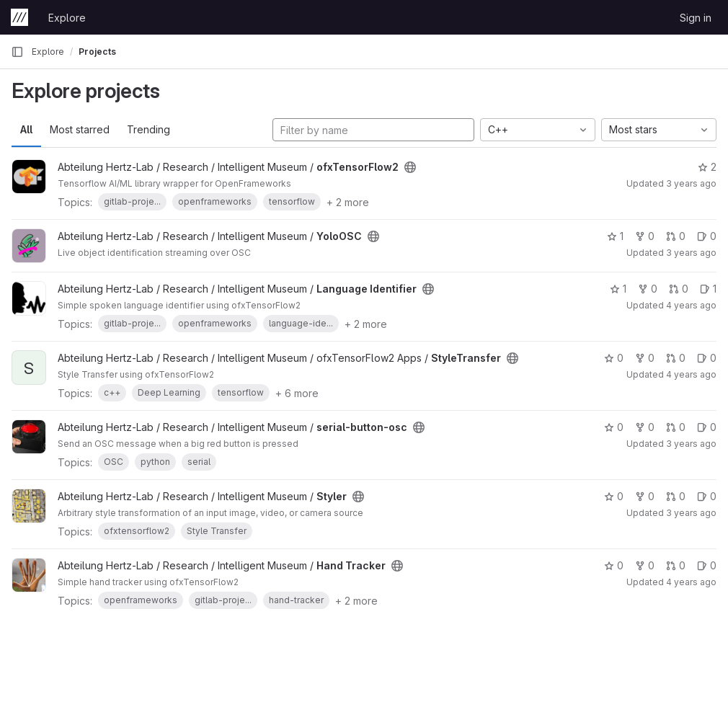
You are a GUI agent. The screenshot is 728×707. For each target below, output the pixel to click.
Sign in (696, 18)
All (26, 129)
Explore (67, 18)
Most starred (80, 129)
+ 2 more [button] (348, 202)
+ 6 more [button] (297, 393)
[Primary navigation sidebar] (17, 52)
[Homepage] (19, 17)
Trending (148, 129)
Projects (97, 52)
